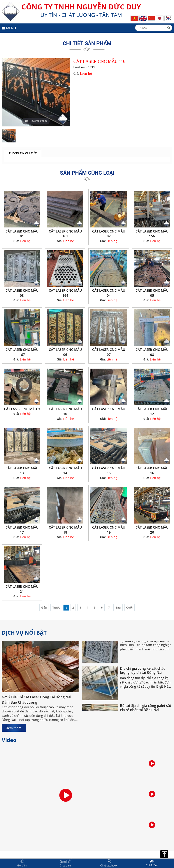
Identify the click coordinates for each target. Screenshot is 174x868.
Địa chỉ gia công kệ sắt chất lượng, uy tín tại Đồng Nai (142, 678)
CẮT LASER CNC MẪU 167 (22, 352)
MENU (9, 28)
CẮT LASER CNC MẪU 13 (22, 471)
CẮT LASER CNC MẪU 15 (109, 471)
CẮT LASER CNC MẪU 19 (109, 530)
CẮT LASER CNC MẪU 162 (65, 234)
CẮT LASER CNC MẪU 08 (152, 352)
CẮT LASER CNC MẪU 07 (109, 352)
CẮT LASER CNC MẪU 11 (109, 411)
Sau (118, 608)
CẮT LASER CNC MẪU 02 (109, 234)
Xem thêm (14, 728)
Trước (56, 608)
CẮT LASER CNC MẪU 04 (109, 293)
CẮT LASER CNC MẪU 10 (65, 411)
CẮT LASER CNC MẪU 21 (22, 589)
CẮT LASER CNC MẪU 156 (152, 234)
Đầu (44, 608)
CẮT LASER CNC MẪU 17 (22, 530)
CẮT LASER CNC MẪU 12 (152, 411)
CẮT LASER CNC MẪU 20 (152, 530)
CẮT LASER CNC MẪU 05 (152, 293)
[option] (36, 92)
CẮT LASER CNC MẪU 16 (152, 471)
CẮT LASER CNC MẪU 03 (22, 293)
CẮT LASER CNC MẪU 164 (65, 293)
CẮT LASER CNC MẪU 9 (22, 409)
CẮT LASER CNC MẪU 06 (65, 352)
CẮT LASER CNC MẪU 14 (65, 471)
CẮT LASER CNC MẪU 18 (65, 530)
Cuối (129, 608)
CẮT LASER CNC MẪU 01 (22, 234)
